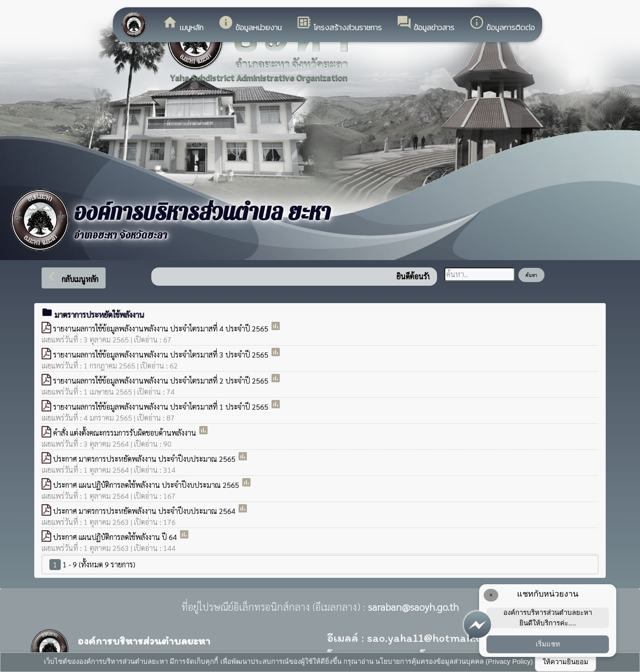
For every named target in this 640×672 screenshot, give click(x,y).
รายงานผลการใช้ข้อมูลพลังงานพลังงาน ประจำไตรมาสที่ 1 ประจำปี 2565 (162, 407)
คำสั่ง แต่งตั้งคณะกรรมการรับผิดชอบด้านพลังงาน (125, 433)
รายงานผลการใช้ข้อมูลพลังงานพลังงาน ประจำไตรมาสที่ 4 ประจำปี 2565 (162, 328)
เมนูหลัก (183, 24)
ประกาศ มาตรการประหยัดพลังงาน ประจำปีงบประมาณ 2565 (145, 459)
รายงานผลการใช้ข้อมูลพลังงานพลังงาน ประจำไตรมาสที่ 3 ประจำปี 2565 (162, 355)
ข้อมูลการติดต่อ (502, 24)
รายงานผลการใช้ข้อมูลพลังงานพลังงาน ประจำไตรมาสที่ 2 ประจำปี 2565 (162, 381)
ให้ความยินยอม (565, 662)
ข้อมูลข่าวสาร (425, 24)
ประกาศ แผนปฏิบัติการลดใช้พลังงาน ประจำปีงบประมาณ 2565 (147, 485)
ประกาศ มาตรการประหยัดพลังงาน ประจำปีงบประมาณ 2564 (145, 511)
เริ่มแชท (548, 644)
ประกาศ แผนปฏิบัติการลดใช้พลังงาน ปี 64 (116, 537)
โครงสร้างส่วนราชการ (339, 24)
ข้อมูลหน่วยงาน (250, 24)
